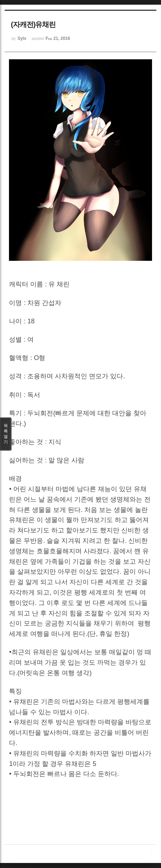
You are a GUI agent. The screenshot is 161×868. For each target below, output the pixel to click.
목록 (6, 434)
